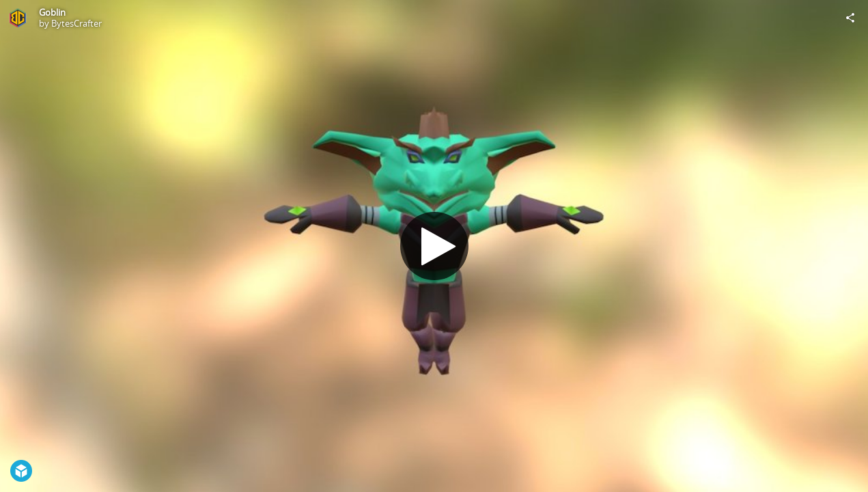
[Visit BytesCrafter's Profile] (18, 18)
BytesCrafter (76, 23)
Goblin (52, 12)
